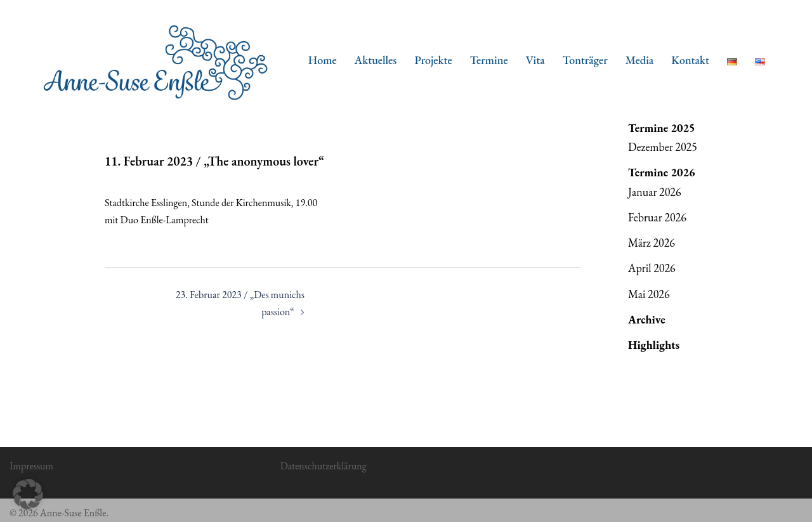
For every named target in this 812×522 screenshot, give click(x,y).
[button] (28, 494)
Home (323, 60)
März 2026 (652, 243)
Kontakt (690, 60)
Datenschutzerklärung (324, 466)
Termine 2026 (662, 172)
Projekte (433, 60)
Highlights (654, 345)
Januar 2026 (655, 192)
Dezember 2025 (663, 147)
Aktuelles (376, 60)
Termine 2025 (662, 128)
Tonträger (585, 60)
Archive (647, 319)
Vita (535, 60)
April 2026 (652, 268)
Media (640, 60)
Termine (489, 60)
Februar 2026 (657, 217)
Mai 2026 (649, 294)
